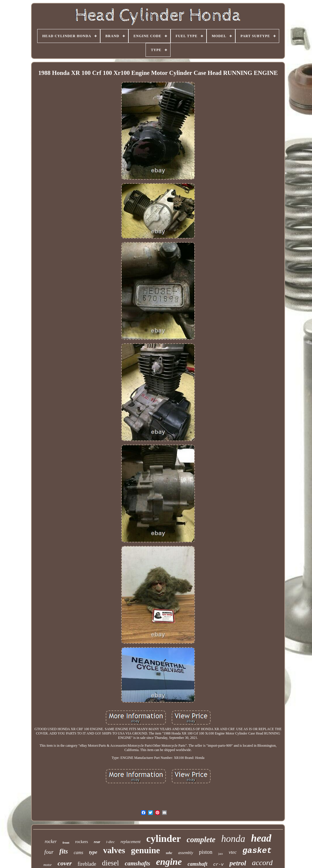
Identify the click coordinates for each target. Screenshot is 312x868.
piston (206, 852)
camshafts (137, 863)
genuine (146, 850)
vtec (233, 852)
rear (97, 842)
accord (262, 863)
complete (201, 840)
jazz (220, 854)
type (93, 852)
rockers (82, 842)
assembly (185, 853)
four (49, 852)
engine (169, 862)
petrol (238, 863)
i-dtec (110, 842)
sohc (169, 853)
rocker (51, 841)
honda (233, 839)
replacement (131, 842)
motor (48, 865)
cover (65, 863)
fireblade (87, 864)
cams (79, 852)
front (66, 842)
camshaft (198, 864)
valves (114, 850)
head (261, 838)
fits (63, 851)
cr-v (218, 865)
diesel (110, 863)
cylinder (164, 839)
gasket (257, 851)
